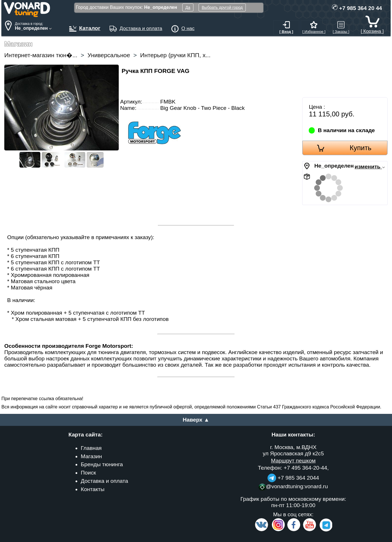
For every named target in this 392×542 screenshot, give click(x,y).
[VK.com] (262, 530)
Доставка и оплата (104, 481)
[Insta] (278, 530)
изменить (370, 167)
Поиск (88, 473)
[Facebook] (293, 530)
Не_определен (334, 166)
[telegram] (325, 530)
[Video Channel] (310, 530)
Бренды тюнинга (102, 464)
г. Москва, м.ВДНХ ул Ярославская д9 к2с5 (293, 450)
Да (188, 7)
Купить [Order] (361, 148)
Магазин (91, 456)
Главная (91, 448)
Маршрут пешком (293, 461)
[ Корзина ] (372, 28)
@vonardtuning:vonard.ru (293, 486)
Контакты (93, 489)
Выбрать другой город (222, 7)
